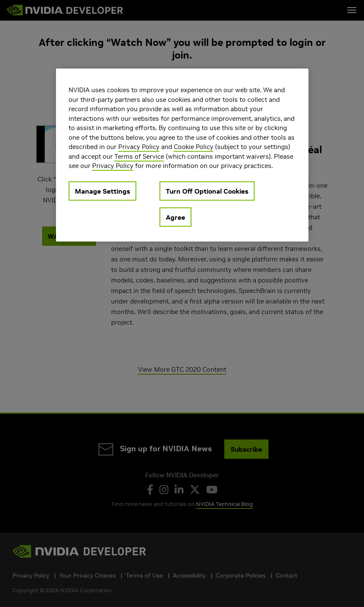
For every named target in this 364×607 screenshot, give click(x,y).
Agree (175, 217)
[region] (182, 155)
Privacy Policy (139, 147)
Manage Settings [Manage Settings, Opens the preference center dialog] (102, 191)
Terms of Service (139, 156)
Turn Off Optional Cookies (207, 191)
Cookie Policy (194, 147)
